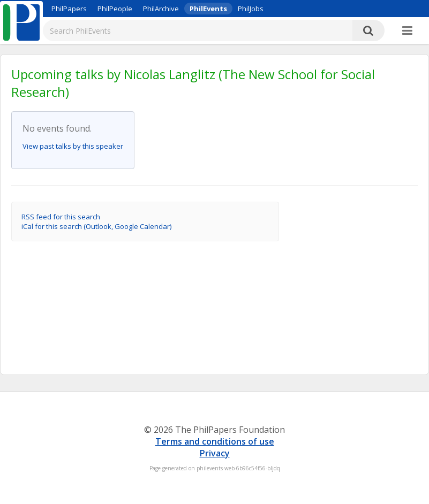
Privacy (215, 453)
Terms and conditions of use (215, 441)
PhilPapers (69, 9)
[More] (407, 31)
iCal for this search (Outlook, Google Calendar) (96, 226)
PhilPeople (115, 9)
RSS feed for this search (61, 217)
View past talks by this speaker (73, 146)
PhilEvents (208, 9)
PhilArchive (161, 9)
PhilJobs (251, 9)
